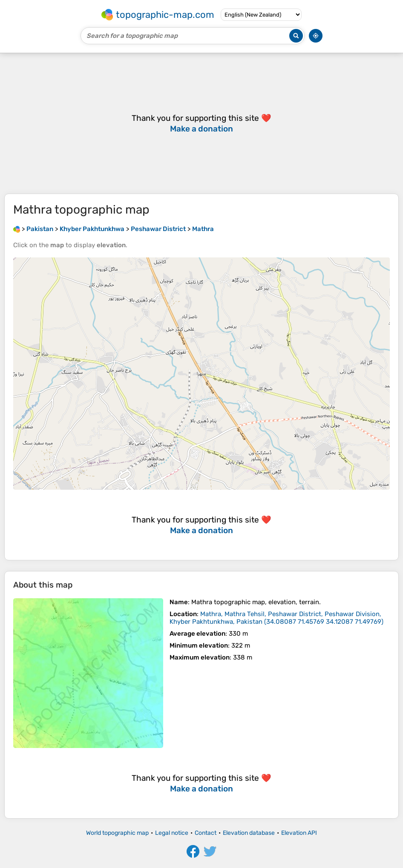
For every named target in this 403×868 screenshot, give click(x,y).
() (276, 618)
